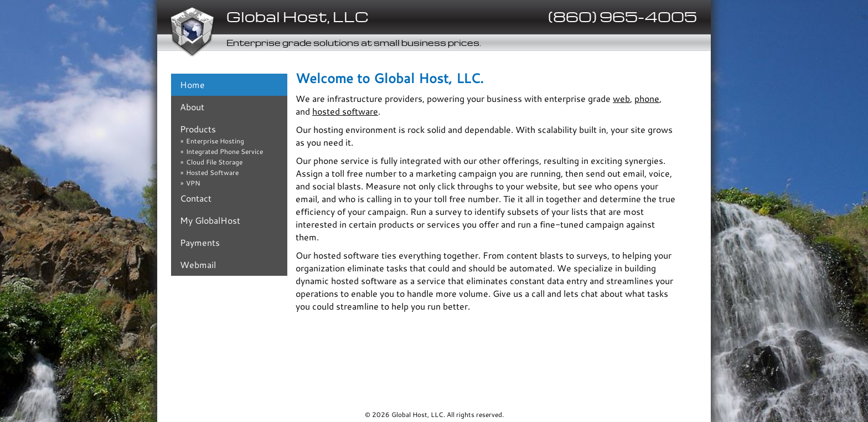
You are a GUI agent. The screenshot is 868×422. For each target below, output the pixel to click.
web (621, 98)
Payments (200, 242)
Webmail (198, 264)
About (192, 107)
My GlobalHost (210, 220)
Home (192, 84)
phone (647, 98)
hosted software (345, 111)
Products (198, 129)
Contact (196, 198)
